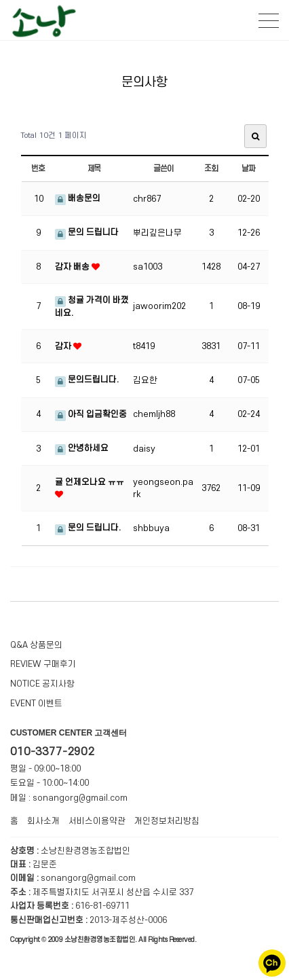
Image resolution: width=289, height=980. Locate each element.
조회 (211, 169)
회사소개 (43, 821)
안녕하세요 (82, 448)
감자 (64, 346)
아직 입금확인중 (91, 414)
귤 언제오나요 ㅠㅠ (90, 482)
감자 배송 (73, 267)
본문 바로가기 (0, 0)
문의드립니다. (87, 380)
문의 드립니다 (87, 232)
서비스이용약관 (97, 821)
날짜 (248, 169)
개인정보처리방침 (167, 821)
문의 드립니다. (88, 528)
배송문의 (78, 198)
